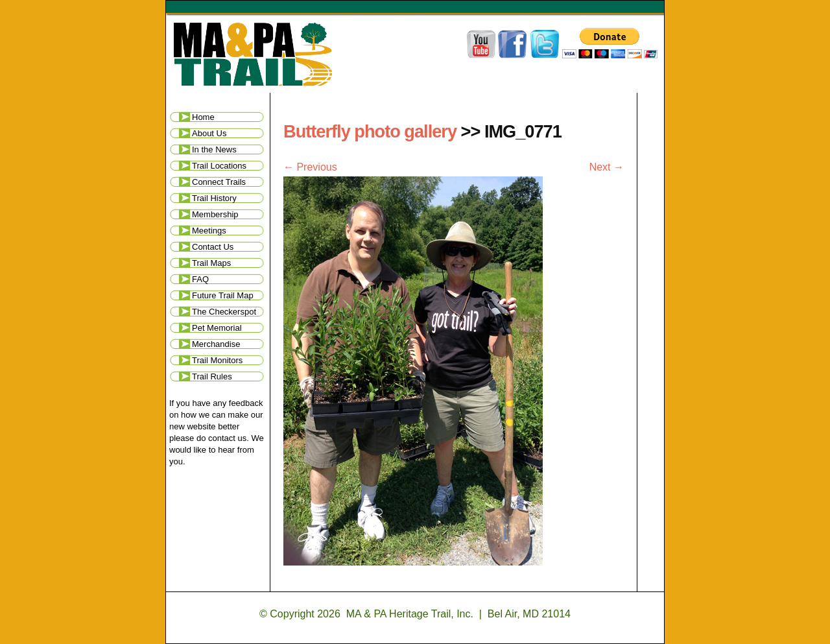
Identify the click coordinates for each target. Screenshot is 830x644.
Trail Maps (211, 263)
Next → (607, 167)
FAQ (200, 279)
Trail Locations (219, 166)
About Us (209, 133)
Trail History (214, 198)
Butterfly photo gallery (370, 131)
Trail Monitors (217, 360)
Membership (215, 214)
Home (203, 117)
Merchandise (216, 344)
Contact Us (213, 247)
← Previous (310, 167)
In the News (214, 149)
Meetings (209, 231)
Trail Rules (212, 376)
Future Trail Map (223, 295)
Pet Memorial (217, 328)
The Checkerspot (224, 312)
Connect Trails (219, 182)
